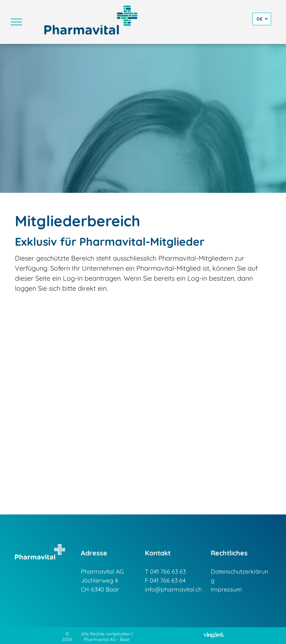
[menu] (16, 22)
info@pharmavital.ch (173, 589)
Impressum (226, 589)
